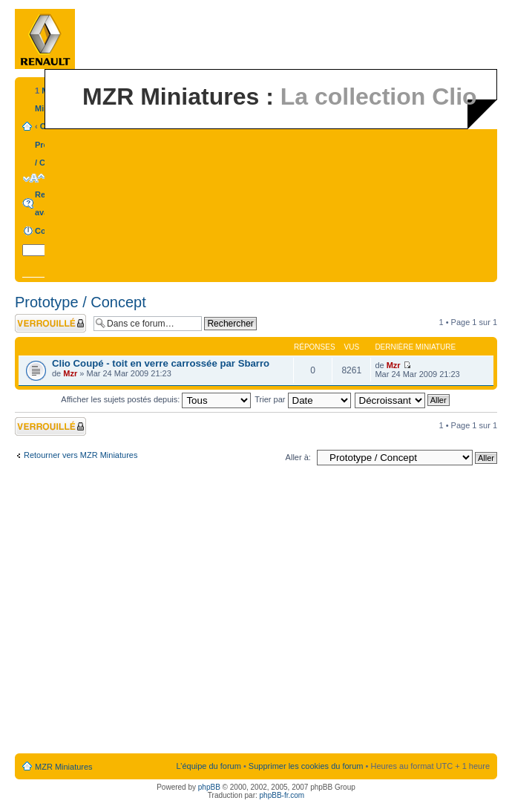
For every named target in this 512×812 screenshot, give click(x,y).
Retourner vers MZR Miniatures (81, 455)
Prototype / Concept (81, 302)
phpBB (209, 787)
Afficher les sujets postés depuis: (156, 399)
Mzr (70, 373)
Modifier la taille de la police (34, 178)
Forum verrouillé (50, 323)
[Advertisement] (139, 613)
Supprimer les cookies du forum (306, 766)
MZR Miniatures (64, 767)
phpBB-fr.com (282, 795)
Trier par (302, 399)
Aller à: (298, 457)
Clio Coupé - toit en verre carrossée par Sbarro (161, 363)
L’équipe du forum (208, 766)
